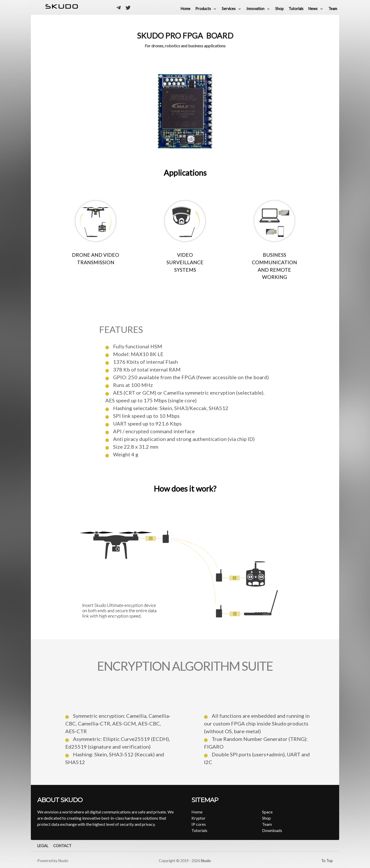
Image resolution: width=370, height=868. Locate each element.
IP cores (199, 824)
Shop (266, 818)
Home (197, 812)
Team (267, 824)
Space (267, 812)
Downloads (272, 830)
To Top (327, 861)
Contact (62, 846)
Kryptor (198, 818)
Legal (43, 846)
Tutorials (199, 830)
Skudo (206, 861)
